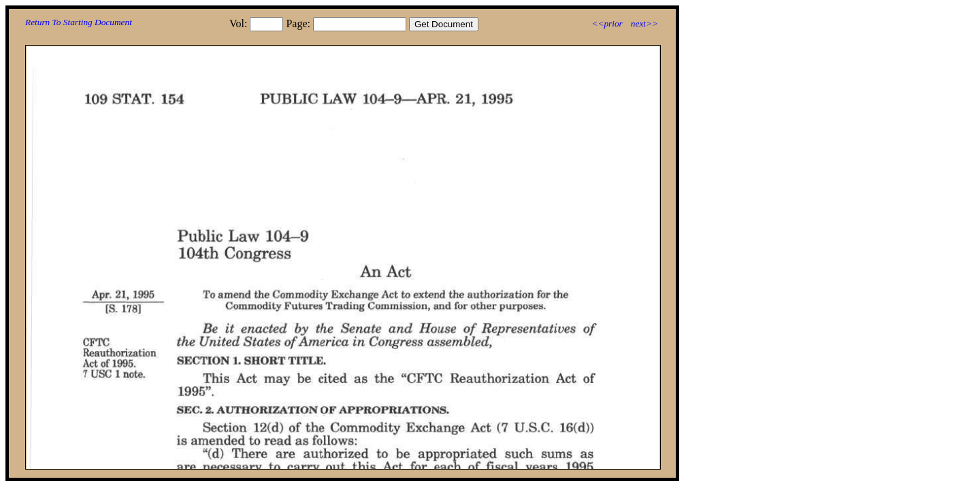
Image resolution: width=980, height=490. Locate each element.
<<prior (607, 23)
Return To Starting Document (79, 22)
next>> (644, 23)
